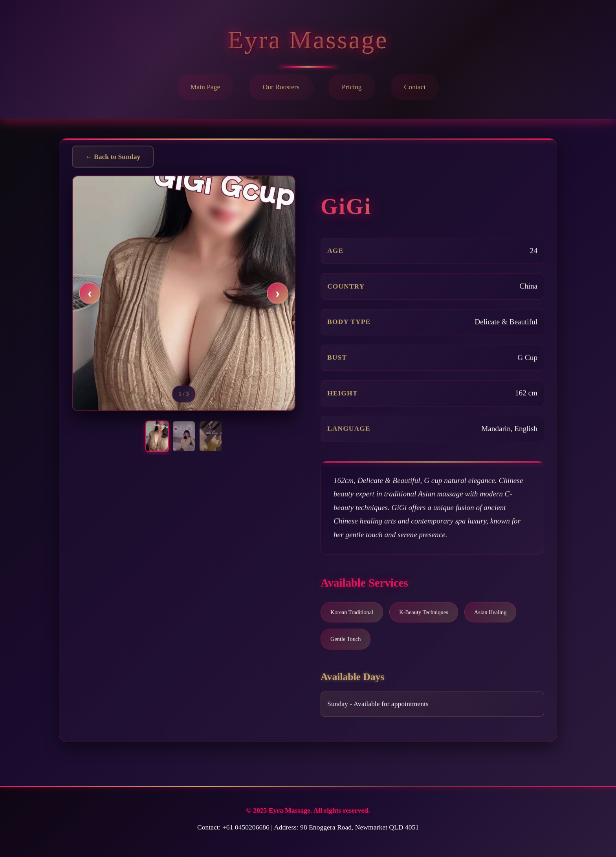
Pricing (352, 87)
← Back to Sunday (113, 158)
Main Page (205, 87)
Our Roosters (281, 87)
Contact (415, 87)
